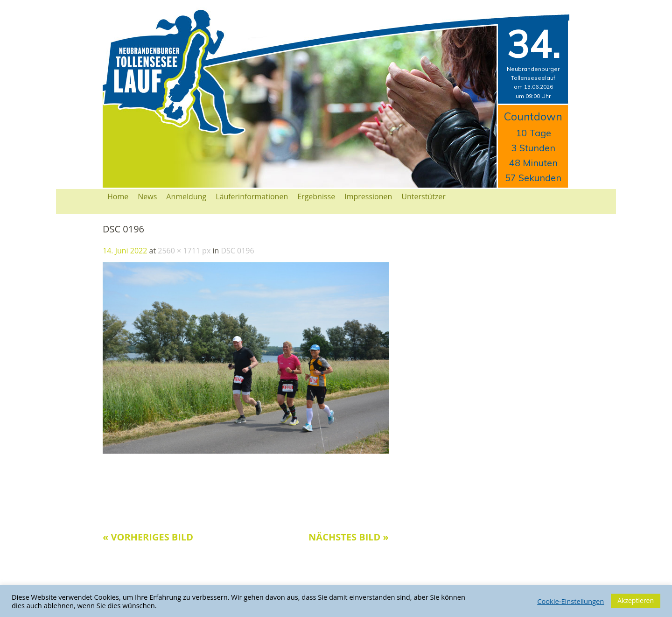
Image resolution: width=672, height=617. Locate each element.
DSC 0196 (237, 251)
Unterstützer (423, 196)
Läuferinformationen (252, 196)
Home (118, 196)
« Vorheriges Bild (148, 537)
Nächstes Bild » (349, 537)
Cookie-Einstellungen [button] (570, 601)
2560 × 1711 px (184, 251)
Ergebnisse (316, 196)
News (147, 196)
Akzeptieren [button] (636, 600)
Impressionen (368, 196)
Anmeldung (186, 196)
